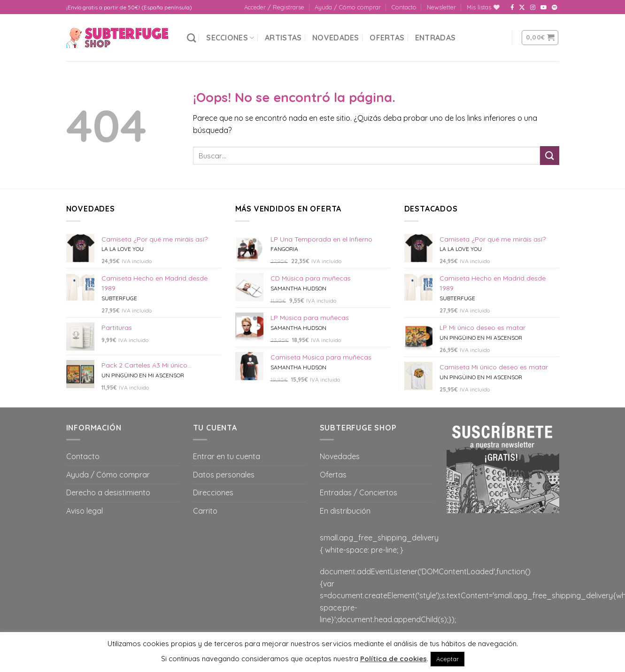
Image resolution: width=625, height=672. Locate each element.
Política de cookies (394, 659)
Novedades (336, 38)
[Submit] (549, 155)
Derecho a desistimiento (108, 492)
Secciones (230, 38)
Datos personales (224, 475)
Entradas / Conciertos (359, 492)
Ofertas (387, 38)
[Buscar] (191, 38)
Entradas (436, 38)
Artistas (283, 38)
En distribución (345, 511)
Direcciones (213, 492)
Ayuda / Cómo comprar (348, 7)
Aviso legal (85, 511)
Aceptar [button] (448, 659)
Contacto (404, 7)
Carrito (205, 511)
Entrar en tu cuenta (227, 456)
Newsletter (441, 7)
